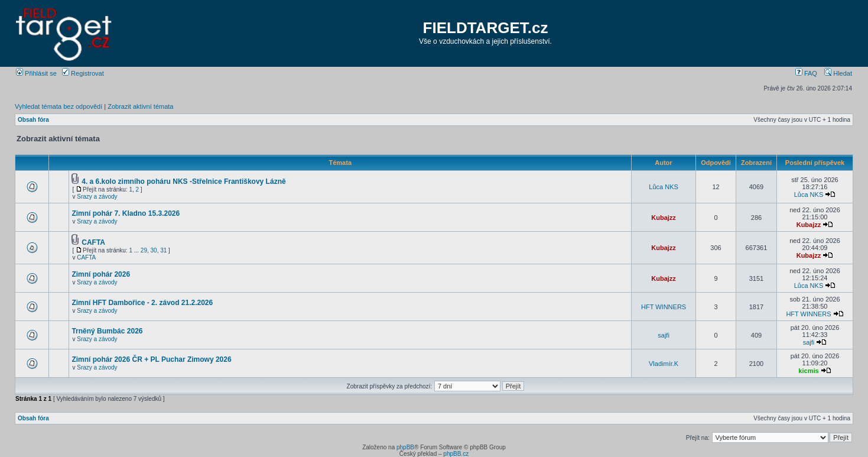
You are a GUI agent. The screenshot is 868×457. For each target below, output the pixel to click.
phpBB (405, 447)
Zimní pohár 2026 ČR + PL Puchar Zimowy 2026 (151, 359)
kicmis (808, 371)
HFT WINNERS (664, 307)
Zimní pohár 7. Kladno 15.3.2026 (126, 213)
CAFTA (93, 242)
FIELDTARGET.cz (486, 28)
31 (163, 250)
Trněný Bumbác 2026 (107, 331)
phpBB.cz (456, 454)
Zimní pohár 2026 (101, 274)
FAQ (806, 73)
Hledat (838, 73)
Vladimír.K (664, 364)
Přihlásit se (36, 73)
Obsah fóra (33, 120)
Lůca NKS (664, 187)
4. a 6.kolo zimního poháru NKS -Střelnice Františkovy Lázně (183, 181)
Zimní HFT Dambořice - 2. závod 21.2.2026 (142, 303)
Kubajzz (664, 218)
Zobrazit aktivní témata (140, 106)
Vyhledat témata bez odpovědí (58, 106)
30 (154, 250)
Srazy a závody (97, 197)
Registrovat (83, 73)
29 (144, 250)
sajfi (664, 335)
